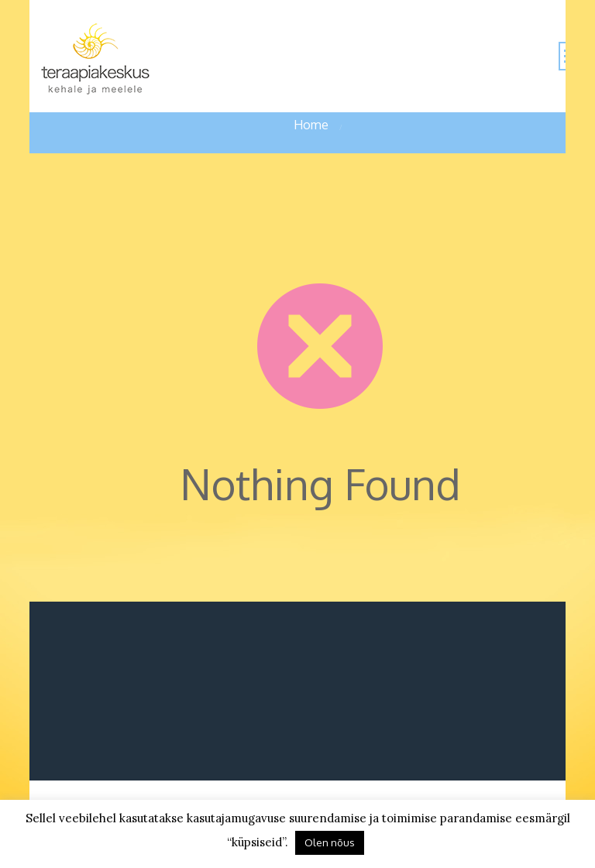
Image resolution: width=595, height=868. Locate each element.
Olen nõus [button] (330, 842)
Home (311, 125)
